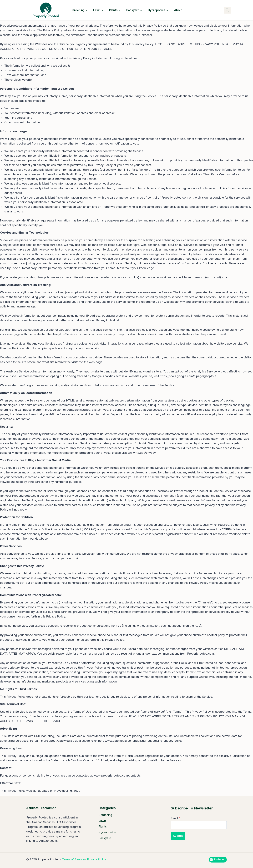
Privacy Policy (96, 859)
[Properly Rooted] (45, 10)
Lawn (102, 821)
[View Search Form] (227, 10)
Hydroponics (107, 832)
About (178, 10)
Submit (178, 836)
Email (175, 818)
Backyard (105, 838)
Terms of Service (73, 859)
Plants (103, 826)
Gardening (105, 815)
